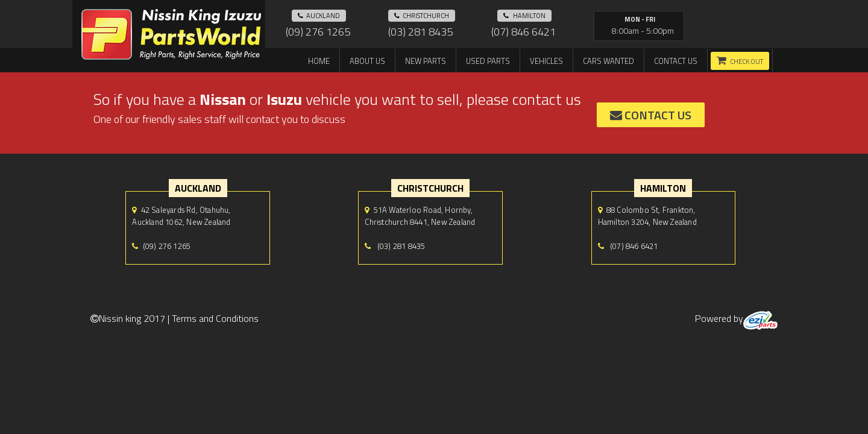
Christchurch (422, 16)
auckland (319, 16)
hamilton (524, 16)
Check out (747, 61)
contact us (651, 115)
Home (319, 61)
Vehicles (546, 61)
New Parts (426, 61)
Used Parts (488, 61)
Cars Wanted (609, 61)
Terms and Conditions (215, 318)
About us (367, 61)
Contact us (676, 61)
